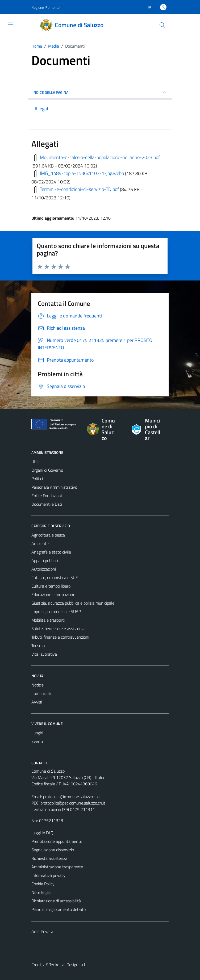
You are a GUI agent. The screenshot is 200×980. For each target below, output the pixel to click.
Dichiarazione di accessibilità (56, 901)
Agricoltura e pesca (48, 535)
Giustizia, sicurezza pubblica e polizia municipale (73, 603)
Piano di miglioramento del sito (59, 909)
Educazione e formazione (53, 594)
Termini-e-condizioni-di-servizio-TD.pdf (75, 189)
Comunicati (41, 693)
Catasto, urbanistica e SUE (55, 577)
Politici (37, 479)
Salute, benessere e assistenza (59, 629)
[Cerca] (162, 25)
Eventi (37, 741)
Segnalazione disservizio (53, 850)
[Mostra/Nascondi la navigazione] (11, 24)
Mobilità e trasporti (48, 620)
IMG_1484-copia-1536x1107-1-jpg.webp (78, 173)
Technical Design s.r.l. (68, 965)
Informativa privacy (48, 875)
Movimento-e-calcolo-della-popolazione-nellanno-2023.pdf (96, 157)
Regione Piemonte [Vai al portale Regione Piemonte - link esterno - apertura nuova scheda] (45, 7)
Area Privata (42, 931)
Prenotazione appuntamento (57, 841)
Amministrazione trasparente (57, 867)
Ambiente (40, 543)
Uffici (36, 462)
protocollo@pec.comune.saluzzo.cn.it (73, 803)
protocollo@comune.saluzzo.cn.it (72, 797)
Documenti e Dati (47, 504)
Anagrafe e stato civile (51, 552)
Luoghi (37, 733)
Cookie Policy (43, 884)
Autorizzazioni (44, 569)
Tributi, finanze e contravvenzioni (60, 637)
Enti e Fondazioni (47, 496)
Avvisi (37, 702)
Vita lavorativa (44, 654)
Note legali (41, 892)
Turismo (38, 646)
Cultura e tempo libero (51, 586)
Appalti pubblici (45, 560)
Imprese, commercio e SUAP (56, 612)
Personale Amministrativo (54, 487)
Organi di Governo (47, 470)
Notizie (37, 685)
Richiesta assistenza (49, 858)
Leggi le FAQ (42, 833)
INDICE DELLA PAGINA (100, 93)
